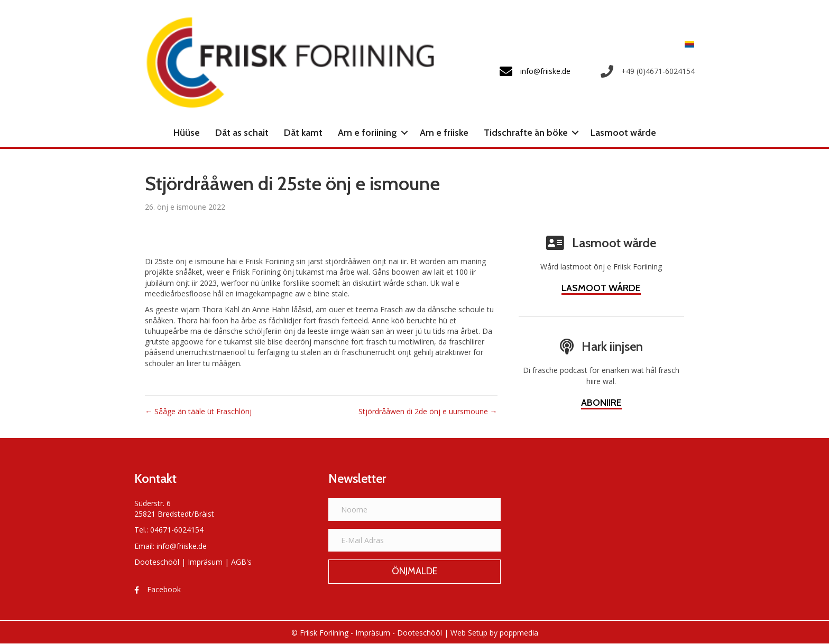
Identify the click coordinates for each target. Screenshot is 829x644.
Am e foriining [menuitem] (367, 133)
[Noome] (415, 510)
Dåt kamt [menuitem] (303, 133)
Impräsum (205, 562)
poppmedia (519, 633)
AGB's (241, 562)
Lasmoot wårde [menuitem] (623, 133)
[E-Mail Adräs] (415, 540)
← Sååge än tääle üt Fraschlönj (198, 411)
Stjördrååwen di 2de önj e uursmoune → (428, 411)
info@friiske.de (182, 546)
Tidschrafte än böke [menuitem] (526, 133)
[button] (404, 133)
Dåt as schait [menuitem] (242, 133)
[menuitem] (687, 44)
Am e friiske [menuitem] (444, 133)
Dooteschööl (157, 562)
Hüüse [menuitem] (187, 133)
